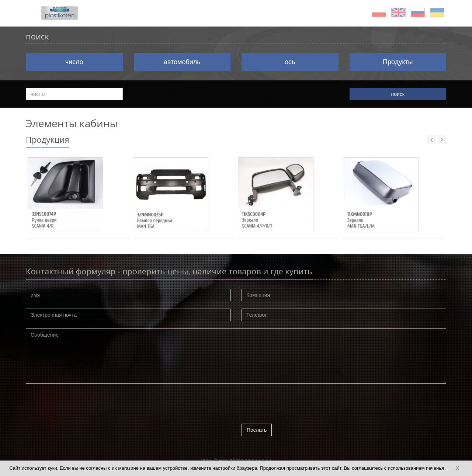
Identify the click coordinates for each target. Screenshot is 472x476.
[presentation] (298, 406)
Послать (257, 430)
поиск (398, 94)
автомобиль (182, 62)
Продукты (398, 62)
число (74, 62)
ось (290, 62)
